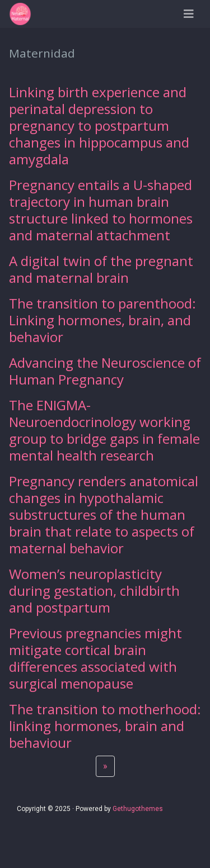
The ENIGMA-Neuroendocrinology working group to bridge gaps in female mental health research (104, 430)
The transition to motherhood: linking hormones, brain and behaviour (105, 726)
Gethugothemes (138, 809)
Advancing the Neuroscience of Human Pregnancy (105, 371)
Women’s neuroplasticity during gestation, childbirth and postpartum (94, 590)
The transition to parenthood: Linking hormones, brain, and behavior (102, 320)
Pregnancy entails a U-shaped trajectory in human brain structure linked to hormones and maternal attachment (101, 210)
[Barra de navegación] (189, 14)
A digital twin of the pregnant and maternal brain (101, 269)
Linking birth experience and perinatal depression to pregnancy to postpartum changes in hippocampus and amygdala (99, 125)
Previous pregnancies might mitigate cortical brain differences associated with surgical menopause (95, 658)
